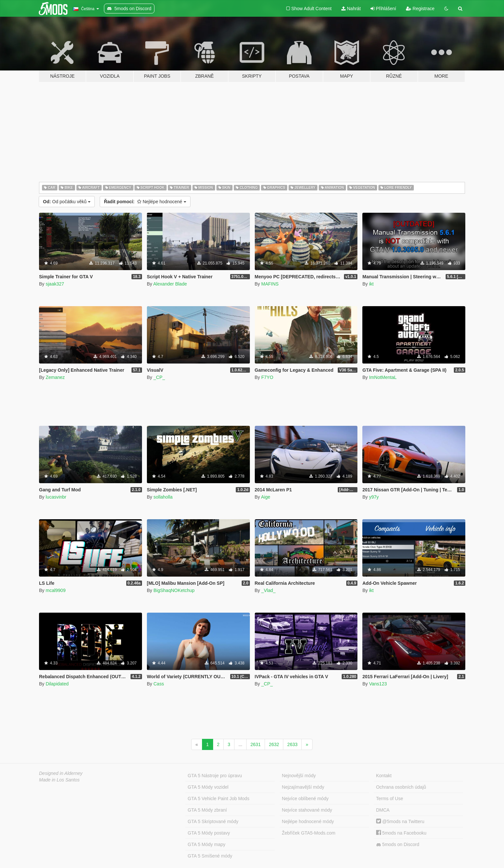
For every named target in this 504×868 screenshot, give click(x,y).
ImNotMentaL (383, 377)
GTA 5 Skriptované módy (213, 821)
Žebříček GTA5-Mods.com (309, 833)
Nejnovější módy (299, 776)
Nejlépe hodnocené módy (308, 821)
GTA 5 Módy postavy (209, 833)
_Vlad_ (269, 590)
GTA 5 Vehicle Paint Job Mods (218, 799)
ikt (371, 284)
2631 (256, 744)
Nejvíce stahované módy (307, 810)
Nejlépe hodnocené (145, 202)
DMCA (383, 810)
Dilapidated (57, 684)
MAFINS (270, 284)
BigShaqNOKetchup (174, 590)
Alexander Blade (170, 284)
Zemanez (55, 377)
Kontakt (384, 776)
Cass (159, 684)
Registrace (420, 9)
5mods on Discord (398, 845)
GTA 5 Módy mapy (206, 844)
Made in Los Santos (59, 780)
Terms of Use (390, 799)
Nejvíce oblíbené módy (305, 799)
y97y (374, 497)
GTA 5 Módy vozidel (208, 787)
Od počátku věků (67, 202)
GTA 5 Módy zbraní (207, 810)
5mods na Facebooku (401, 833)
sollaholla (163, 497)
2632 (274, 744)
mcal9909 (56, 590)
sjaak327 (55, 284)
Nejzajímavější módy (303, 787)
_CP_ (159, 377)
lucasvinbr (56, 497)
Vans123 (378, 684)
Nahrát (351, 9)
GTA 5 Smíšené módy (210, 856)
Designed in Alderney (61, 773)
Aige (266, 497)
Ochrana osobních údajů (401, 787)
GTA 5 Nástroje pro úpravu (215, 776)
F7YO (267, 377)
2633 (292, 744)
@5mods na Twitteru (400, 821)
